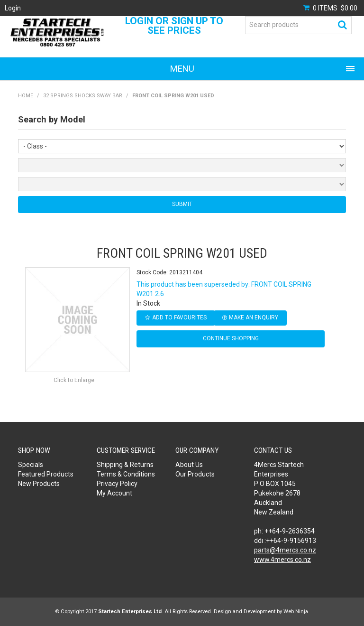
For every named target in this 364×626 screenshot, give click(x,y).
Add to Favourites (179, 318)
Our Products (195, 474)
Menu (182, 69)
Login (13, 8)
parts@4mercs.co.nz (285, 550)
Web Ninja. (296, 612)
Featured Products (46, 474)
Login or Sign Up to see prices (174, 26)
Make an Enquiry (254, 318)
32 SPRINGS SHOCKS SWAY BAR (83, 96)
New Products (39, 484)
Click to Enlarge (74, 380)
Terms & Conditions (126, 474)
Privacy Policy (117, 484)
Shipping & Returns (125, 465)
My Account (114, 493)
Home (26, 96)
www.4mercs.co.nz (282, 560)
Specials (31, 465)
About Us (189, 465)
